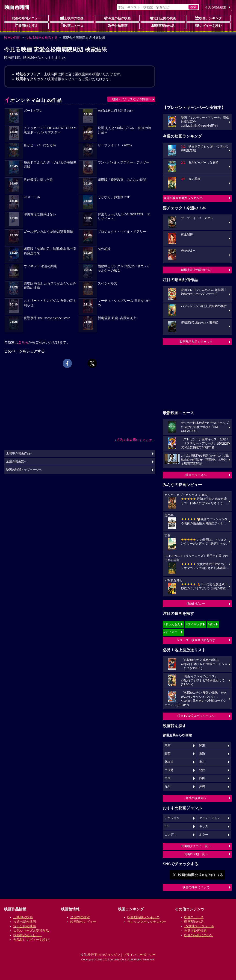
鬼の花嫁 (104, 249)
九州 (168, 786)
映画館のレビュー (83, 922)
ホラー (204, 835)
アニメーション (210, 818)
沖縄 (202, 786)
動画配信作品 (163, 26)
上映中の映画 (72, 18)
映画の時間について (196, 887)
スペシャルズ (107, 283)
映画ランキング (209, 18)
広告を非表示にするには (134, 440)
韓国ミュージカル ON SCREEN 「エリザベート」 (124, 217)
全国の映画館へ (196, 798)
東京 (168, 745)
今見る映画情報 (195, 931)
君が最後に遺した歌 (38, 180)
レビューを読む (209, 26)
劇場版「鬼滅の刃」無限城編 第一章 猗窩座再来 (50, 251)
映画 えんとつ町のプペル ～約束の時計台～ (124, 130)
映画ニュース (72, 26)
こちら (23, 342)
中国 (168, 778)
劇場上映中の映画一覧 (196, 270)
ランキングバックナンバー (147, 922)
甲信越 (169, 770)
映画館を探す (26, 26)
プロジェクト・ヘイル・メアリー (122, 232)
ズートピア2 (33, 111)
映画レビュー (196, 603)
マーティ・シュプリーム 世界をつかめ (124, 303)
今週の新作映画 (118, 18)
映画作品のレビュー (28, 935)
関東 (202, 745)
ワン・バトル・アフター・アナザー (124, 163)
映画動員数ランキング (143, 917)
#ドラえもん (172, 624)
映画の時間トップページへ (24, 470)
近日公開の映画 (163, 18)
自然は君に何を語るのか (115, 111)
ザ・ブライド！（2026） (116, 145)
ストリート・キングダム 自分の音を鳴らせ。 (50, 303)
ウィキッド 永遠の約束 (40, 266)
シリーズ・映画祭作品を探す (196, 640)
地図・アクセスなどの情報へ (131, 99)
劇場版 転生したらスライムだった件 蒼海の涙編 (50, 286)
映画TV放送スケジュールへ (196, 716)
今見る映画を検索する (41, 38)
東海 (202, 754)
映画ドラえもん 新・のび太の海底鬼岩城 (50, 165)
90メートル (32, 197)
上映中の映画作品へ (19, 453)
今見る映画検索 (216, 7)
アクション (172, 818)
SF (166, 826)
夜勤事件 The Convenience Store (47, 318)
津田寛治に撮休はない (40, 214)
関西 (168, 754)
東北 (202, 762)
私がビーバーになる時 (40, 145)
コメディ (171, 835)
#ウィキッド (194, 624)
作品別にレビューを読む (31, 940)
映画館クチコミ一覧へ (196, 846)
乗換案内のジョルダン (104, 955)
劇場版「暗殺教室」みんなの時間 (122, 180)
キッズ (204, 826)
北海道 (169, 762)
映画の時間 (12, 38)
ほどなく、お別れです (114, 197)
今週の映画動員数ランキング (183, 198)
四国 (202, 778)
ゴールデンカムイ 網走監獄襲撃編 (48, 232)
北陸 (202, 770)
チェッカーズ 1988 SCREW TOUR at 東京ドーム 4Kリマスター (50, 130)
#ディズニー (172, 632)
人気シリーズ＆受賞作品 (31, 931)
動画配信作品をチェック (196, 342)
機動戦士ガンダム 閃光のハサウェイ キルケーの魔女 (124, 268)
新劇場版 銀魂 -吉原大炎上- (117, 318)
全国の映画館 (80, 917)
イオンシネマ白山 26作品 (33, 100)
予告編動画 (118, 26)
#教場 (212, 624)
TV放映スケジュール (199, 926)
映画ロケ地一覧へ (196, 854)
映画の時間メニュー (26, 18)
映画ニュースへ (196, 475)
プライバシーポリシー (139, 955)
